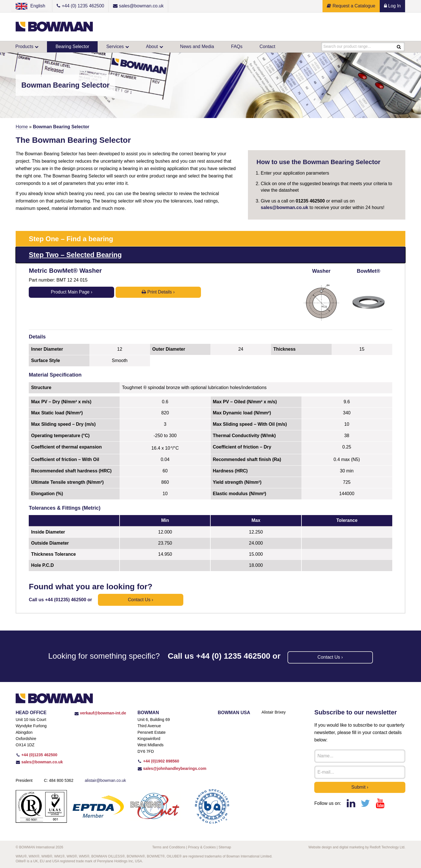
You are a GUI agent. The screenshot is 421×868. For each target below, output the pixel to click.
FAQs (237, 46)
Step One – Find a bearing (71, 239)
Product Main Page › (71, 292)
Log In (392, 6)
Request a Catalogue (351, 6)
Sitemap (225, 847)
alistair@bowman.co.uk (105, 780)
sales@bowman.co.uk (285, 207)
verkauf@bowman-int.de (100, 713)
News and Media (197, 46)
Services (115, 46)
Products (24, 46)
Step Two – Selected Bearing (75, 255)
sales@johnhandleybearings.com (172, 768)
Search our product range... (348, 47)
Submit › (360, 787)
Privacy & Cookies (202, 847)
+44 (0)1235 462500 (36, 755)
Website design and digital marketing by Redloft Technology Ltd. (357, 847)
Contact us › (140, 600)
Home (22, 127)
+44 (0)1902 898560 (158, 761)
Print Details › (158, 292)
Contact (267, 46)
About (152, 46)
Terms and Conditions (169, 847)
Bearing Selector (72, 46)
